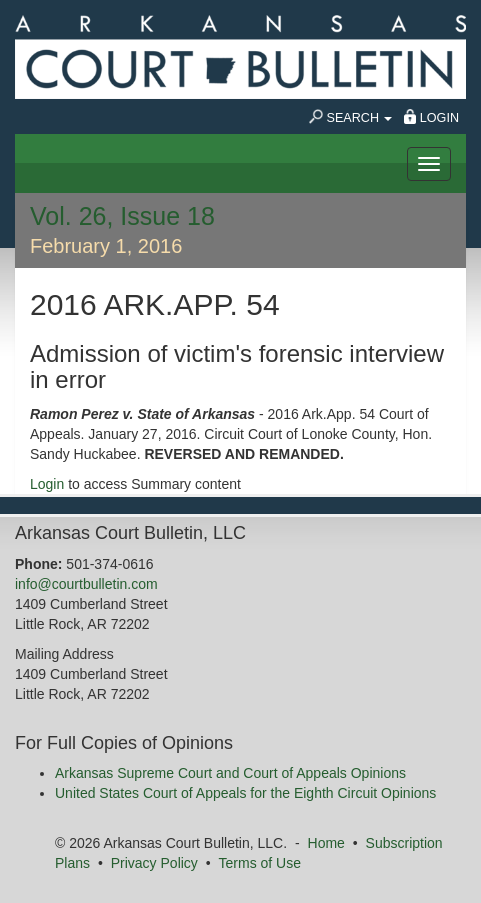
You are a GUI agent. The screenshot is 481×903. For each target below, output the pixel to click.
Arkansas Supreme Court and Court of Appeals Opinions (230, 773)
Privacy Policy (154, 863)
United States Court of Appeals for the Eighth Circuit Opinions (245, 793)
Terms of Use (260, 863)
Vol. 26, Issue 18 (122, 216)
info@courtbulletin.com (86, 584)
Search (351, 117)
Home (326, 843)
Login (431, 117)
